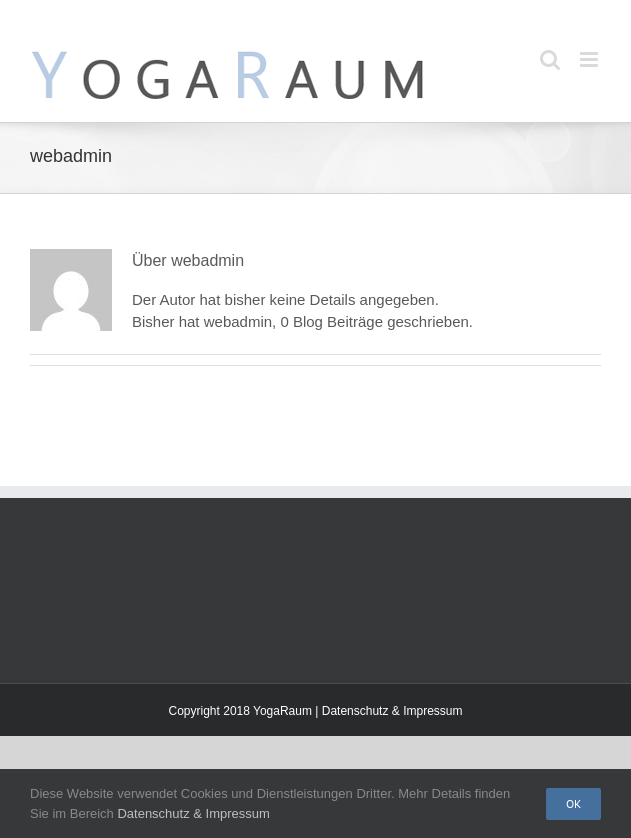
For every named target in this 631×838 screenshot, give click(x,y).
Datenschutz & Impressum (392, 711)
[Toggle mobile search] (550, 59)
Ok (573, 803)
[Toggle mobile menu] (590, 59)
